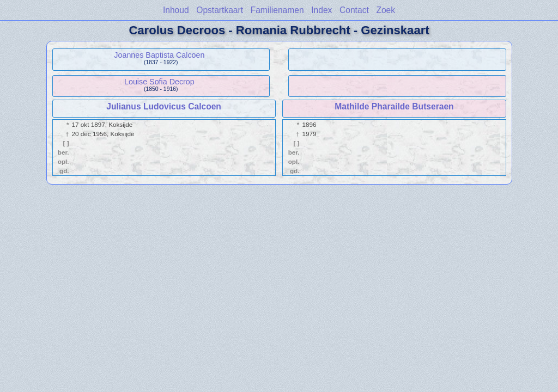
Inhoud (176, 10)
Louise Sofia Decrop (159, 82)
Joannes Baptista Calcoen (159, 55)
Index (322, 10)
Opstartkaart (220, 10)
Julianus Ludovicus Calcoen (164, 106)
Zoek (386, 10)
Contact (354, 10)
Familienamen (277, 10)
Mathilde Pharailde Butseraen (394, 106)
